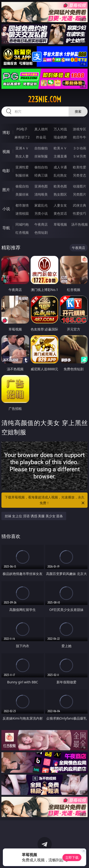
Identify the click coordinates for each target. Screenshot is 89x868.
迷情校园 (22, 213)
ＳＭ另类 (80, 156)
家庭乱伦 (41, 205)
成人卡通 (60, 167)
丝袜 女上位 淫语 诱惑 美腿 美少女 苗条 (34, 516)
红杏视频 (22, 232)
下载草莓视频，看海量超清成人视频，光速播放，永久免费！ (45, 500)
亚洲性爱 (22, 167)
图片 (6, 190)
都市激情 (22, 205)
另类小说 (41, 213)
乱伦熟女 (60, 175)
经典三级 (41, 175)
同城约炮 (22, 224)
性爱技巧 (80, 213)
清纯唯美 (41, 194)
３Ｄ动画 (80, 148)
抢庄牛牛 (80, 137)
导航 (6, 228)
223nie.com (45, 99)
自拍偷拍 (41, 148)
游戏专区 (80, 129)
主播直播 (60, 156)
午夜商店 (41, 224)
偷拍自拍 (41, 167)
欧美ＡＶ (60, 148)
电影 (6, 171)
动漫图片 (80, 186)
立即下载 (72, 857)
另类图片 (80, 194)
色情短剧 (41, 232)
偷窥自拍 (22, 186)
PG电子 (22, 129)
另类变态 (80, 175)
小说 (6, 209)
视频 (6, 152)
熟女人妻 (22, 156)
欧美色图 (60, 186)
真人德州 (41, 129)
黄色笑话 (60, 213)
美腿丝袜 (22, 194)
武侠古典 (80, 205)
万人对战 (60, 129)
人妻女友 (60, 205)
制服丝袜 (22, 175)
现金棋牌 (60, 137)
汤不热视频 (80, 224)
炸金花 (41, 137)
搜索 (78, 111)
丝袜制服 (41, 156)
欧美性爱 (80, 167)
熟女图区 (60, 194)
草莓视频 (60, 224)
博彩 (6, 132)
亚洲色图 (41, 186)
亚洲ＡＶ (22, 148)
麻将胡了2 (22, 137)
